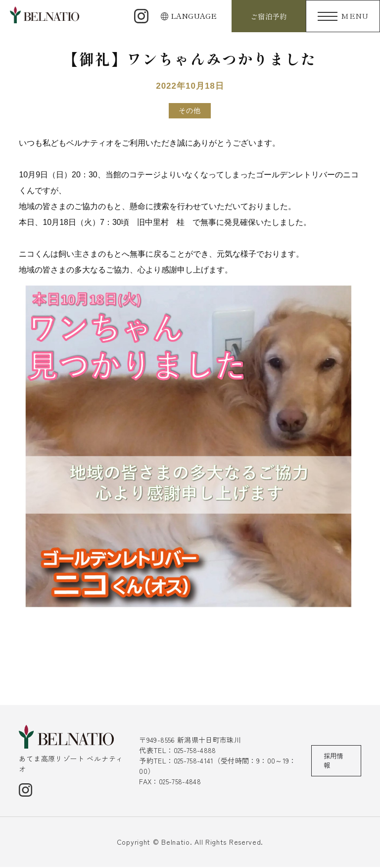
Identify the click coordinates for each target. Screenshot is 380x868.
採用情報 (334, 761)
